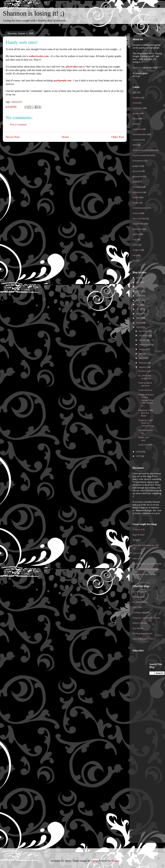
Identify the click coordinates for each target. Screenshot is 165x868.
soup (135, 239)
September (144, 345)
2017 (139, 291)
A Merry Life (139, 529)
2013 (139, 309)
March (142, 358)
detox (135, 119)
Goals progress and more (145, 384)
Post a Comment (18, 125)
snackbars (137, 229)
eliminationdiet (140, 134)
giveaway (137, 171)
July (141, 354)
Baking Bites (139, 597)
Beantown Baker (140, 602)
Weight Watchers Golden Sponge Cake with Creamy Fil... (146, 400)
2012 (139, 314)
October (143, 340)
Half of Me (138, 553)
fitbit (135, 145)
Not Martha (138, 628)
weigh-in (137, 250)
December (144, 331)
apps (135, 92)
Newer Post (13, 137)
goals (135, 182)
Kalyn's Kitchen (140, 623)
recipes (136, 203)
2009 (139, 327)
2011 (139, 318)
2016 (139, 296)
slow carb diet (139, 218)
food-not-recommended (143, 150)
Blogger (115, 861)
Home (65, 137)
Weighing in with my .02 (144, 574)
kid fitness (137, 187)
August (143, 349)
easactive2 (137, 129)
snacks (136, 234)
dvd (134, 124)
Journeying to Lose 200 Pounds (147, 564)
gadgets (136, 166)
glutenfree (137, 176)
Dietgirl (136, 540)
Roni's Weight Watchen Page (146, 569)
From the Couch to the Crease (146, 618)
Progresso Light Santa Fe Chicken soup (146, 423)
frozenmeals (138, 161)
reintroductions (140, 208)
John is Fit (137, 558)
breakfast (137, 98)
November (144, 335)
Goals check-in (145, 390)
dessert (136, 113)
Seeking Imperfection (142, 633)
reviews (136, 213)
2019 (139, 282)
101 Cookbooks (140, 591)
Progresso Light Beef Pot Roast (146, 413)
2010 (139, 323)
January (143, 367)
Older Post (118, 137)
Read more (138, 68)
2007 (139, 456)
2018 (139, 287)
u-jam (135, 245)
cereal (135, 103)
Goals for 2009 (145, 445)
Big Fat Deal (138, 535)
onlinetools (16, 102)
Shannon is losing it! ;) (34, 13)
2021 (139, 278)
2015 (139, 300)
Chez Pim (137, 607)
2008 (139, 452)
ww (134, 260)
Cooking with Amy (141, 612)
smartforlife (138, 224)
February (143, 363)
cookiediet (137, 108)
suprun (94, 861)
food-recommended (142, 155)
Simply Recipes (140, 639)
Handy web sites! (144, 439)
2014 (139, 305)
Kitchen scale (144, 371)
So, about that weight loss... (146, 377)
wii (134, 255)
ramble (136, 197)
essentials (137, 140)
